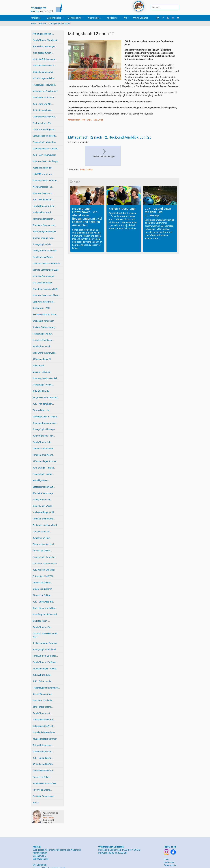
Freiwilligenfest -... (41, 480)
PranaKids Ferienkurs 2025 (45, 289)
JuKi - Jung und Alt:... (43, 104)
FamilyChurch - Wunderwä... (46, 40)
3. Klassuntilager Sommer (45, 643)
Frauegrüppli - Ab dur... (43, 385)
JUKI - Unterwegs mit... (43, 602)
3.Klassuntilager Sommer (45, 739)
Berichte (43, 23)
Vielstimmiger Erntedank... (45, 232)
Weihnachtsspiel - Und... (44, 544)
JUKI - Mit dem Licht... (43, 200)
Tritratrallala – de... (42, 410)
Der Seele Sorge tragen (43, 796)
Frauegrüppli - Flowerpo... (44, 85)
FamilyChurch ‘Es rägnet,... (45, 656)
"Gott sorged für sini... (43, 53)
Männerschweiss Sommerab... (47, 263)
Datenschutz (170, 865)
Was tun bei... (94, 18)
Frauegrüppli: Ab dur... (43, 334)
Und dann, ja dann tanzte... (45, 563)
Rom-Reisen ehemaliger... (45, 46)
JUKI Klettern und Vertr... (44, 570)
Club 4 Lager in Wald (42, 506)
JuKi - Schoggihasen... (43, 110)
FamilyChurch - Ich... (42, 346)
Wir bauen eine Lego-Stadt (45, 525)
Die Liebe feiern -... (41, 621)
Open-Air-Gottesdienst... (44, 302)
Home (33, 23)
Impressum (169, 862)
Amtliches (36, 18)
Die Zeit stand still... (42, 531)
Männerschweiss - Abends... (46, 149)
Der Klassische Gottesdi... (45, 136)
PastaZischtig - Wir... (42, 123)
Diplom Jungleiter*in (42, 589)
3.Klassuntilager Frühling (44, 669)
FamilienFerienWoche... (44, 519)
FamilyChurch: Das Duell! (45, 251)
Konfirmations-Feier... (43, 752)
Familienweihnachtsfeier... (45, 783)
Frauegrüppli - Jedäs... (43, 474)
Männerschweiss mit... (43, 193)
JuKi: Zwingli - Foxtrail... (44, 468)
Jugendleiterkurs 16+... (43, 168)
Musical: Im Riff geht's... (44, 129)
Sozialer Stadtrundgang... (45, 327)
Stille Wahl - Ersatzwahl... (45, 353)
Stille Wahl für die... (42, 391)
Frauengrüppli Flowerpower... (46, 688)
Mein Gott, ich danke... (43, 700)
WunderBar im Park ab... (44, 97)
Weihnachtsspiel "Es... (43, 187)
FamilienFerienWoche (43, 257)
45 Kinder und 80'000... (43, 764)
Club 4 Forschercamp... (44, 72)
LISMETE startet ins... (43, 174)
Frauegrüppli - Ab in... (43, 244)
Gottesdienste (75, 18)
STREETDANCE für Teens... (45, 314)
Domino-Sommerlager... (44, 449)
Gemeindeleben (54, 18)
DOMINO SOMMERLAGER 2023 (45, 635)
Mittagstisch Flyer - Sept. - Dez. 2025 (85, 120)
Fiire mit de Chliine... (42, 551)
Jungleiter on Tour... (42, 538)
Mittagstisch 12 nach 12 (60, 23)
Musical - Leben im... (42, 372)
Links (166, 859)
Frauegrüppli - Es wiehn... (44, 557)
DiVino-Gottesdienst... (43, 745)
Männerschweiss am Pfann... (46, 295)
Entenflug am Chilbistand (45, 614)
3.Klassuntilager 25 (42, 359)
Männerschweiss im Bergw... (46, 161)
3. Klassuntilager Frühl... (44, 512)
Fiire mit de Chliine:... (42, 583)
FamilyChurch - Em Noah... (45, 662)
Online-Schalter (141, 18)
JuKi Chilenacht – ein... (44, 436)
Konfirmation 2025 (42, 308)
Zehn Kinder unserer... (43, 707)
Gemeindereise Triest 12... (45, 66)
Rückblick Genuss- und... (44, 225)
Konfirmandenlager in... (44, 219)
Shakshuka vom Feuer (43, 321)
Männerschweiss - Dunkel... (45, 378)
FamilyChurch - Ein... (42, 627)
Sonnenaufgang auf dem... (45, 423)
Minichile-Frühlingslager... (45, 59)
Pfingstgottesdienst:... (43, 34)
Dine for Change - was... (44, 238)
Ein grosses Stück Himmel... (46, 397)
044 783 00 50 (40, 865)
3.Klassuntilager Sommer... (45, 461)
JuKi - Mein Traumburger (44, 155)
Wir (125, 18)
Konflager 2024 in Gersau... (45, 417)
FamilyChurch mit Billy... (44, 206)
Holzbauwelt (39, 366)
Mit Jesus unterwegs (42, 283)
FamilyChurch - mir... (42, 713)
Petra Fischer (48, 818)
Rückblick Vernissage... (44, 493)
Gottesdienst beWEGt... (44, 487)
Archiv (36, 803)
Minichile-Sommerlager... (44, 276)
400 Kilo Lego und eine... (44, 78)
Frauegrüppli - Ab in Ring (44, 142)
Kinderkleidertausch (42, 212)
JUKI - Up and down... (43, 758)
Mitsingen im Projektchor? (45, 91)
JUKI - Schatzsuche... (43, 681)
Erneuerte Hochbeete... (43, 340)
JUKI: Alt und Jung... (42, 675)
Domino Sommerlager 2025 (46, 270)
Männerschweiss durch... (44, 117)
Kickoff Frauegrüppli (42, 694)
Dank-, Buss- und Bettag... (45, 608)
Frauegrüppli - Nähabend (44, 649)
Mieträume (112, 18)
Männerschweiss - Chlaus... (45, 180)
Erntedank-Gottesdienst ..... (45, 732)
